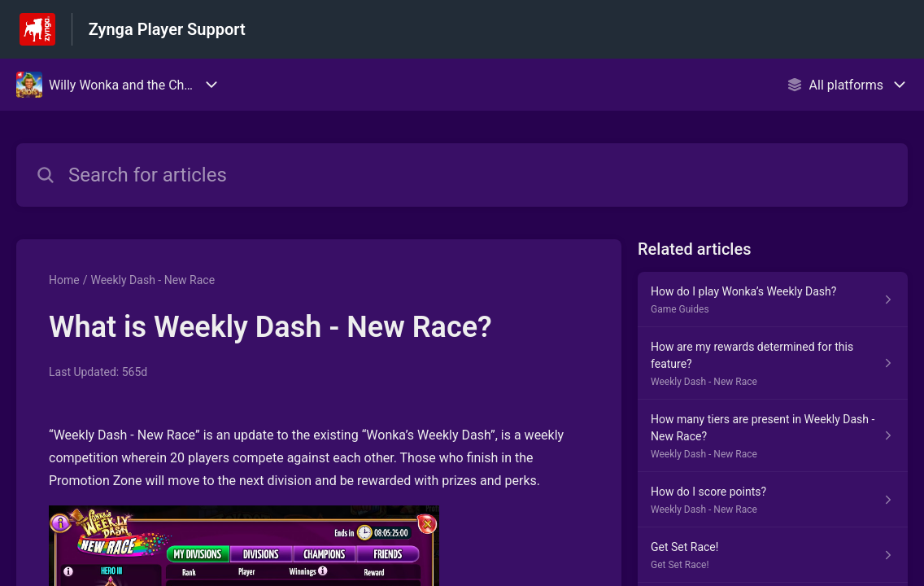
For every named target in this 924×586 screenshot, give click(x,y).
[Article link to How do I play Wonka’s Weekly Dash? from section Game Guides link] (773, 300)
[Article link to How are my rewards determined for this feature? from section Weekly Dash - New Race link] (773, 363)
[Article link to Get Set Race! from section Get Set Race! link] (773, 555)
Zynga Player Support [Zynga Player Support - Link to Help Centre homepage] (167, 29)
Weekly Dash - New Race (153, 280)
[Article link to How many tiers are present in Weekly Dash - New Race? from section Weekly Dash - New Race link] (773, 436)
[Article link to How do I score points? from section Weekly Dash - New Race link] (773, 500)
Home (64, 280)
